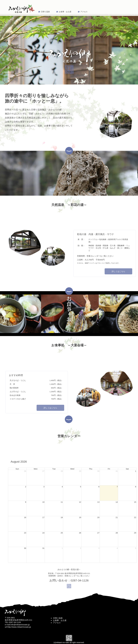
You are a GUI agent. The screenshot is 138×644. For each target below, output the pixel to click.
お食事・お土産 (65, 12)
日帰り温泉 (45, 12)
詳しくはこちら (118, 271)
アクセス (84, 12)
